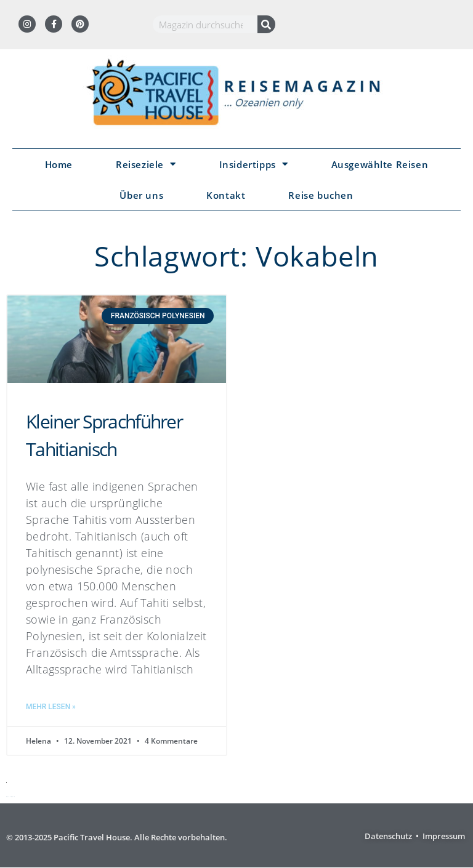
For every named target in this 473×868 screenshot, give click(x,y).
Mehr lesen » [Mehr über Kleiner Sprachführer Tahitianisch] (51, 707)
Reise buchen (321, 195)
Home (59, 164)
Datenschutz (388, 836)
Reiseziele (146, 164)
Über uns (141, 195)
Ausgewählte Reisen (380, 164)
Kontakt (226, 195)
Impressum (444, 836)
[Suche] (266, 24)
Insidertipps (254, 164)
